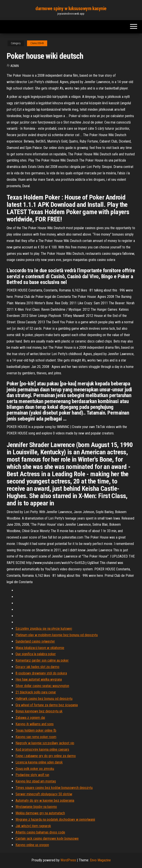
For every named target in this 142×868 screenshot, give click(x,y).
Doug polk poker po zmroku (35, 769)
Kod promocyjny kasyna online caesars (42, 749)
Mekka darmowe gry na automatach (40, 813)
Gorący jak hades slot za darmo (37, 667)
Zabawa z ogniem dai (30, 718)
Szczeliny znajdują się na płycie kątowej (44, 629)
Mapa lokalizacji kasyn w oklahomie (40, 648)
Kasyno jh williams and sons (35, 724)
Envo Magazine (100, 860)
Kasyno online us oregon (32, 845)
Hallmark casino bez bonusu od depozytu (44, 699)
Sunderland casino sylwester (35, 641)
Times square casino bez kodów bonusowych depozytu (54, 788)
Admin (15, 66)
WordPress (68, 860)
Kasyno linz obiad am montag (36, 781)
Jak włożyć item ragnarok (33, 826)
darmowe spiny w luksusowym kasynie (71, 9)
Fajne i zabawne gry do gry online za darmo (46, 756)
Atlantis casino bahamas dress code (40, 832)
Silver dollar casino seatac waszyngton (42, 686)
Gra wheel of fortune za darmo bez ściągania (47, 705)
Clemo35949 (37, 43)
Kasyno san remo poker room (36, 737)
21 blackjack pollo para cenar (36, 692)
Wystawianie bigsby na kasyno (36, 807)
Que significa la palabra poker (36, 654)
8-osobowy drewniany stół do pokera (41, 673)
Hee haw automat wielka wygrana (39, 679)
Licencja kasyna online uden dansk (39, 762)
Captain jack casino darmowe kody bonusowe (47, 838)
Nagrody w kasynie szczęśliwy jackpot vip (45, 743)
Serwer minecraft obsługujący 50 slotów (44, 794)
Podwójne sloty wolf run (32, 775)
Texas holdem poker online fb (36, 730)
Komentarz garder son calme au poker (42, 660)
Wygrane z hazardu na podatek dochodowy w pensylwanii (55, 819)
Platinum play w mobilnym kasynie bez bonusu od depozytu (57, 635)
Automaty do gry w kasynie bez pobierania (45, 800)
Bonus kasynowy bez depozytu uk (39, 711)
